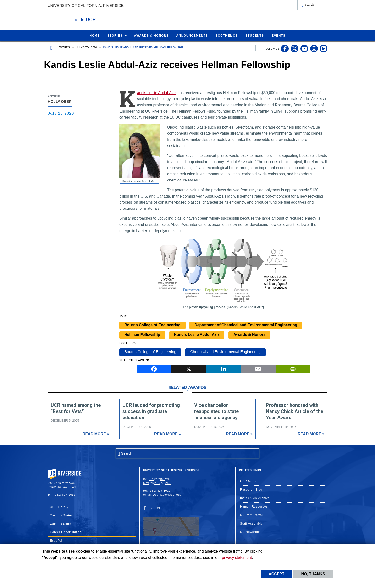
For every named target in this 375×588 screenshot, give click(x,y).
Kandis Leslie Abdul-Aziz (157, 93)
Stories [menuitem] (115, 35)
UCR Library (59, 507)
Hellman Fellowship (142, 334)
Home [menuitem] (94, 35)
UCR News (248, 481)
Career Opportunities (66, 532)
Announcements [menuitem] (192, 35)
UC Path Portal (251, 515)
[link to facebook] (285, 48)
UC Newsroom (251, 532)
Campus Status (61, 515)
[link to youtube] (304, 48)
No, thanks (313, 574)
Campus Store (61, 524)
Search (309, 4)
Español (56, 540)
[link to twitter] (295, 48)
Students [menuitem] (255, 35)
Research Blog (251, 489)
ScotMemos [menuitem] (227, 35)
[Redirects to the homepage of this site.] (51, 48)
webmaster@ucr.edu (167, 494)
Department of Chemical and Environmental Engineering (246, 325)
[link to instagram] (314, 48)
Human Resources (254, 506)
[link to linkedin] (324, 48)
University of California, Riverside (86, 6)
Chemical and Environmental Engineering (225, 352)
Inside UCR (106, 19)
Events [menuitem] (279, 35)
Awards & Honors (249, 334)
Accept (276, 574)
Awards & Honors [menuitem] (152, 35)
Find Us (171, 521)
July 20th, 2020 (87, 47)
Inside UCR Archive (255, 498)
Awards (64, 47)
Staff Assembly (251, 523)
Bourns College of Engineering (152, 325)
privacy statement (237, 557)
